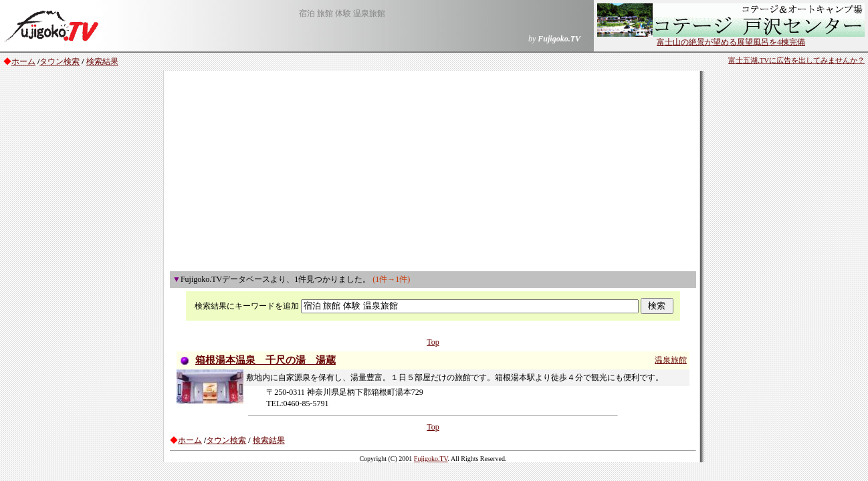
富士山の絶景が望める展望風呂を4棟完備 (731, 38)
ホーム (23, 61)
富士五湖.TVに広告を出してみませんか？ (796, 60)
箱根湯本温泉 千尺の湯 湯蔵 (265, 360)
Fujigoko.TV (431, 459)
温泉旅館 (671, 360)
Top (433, 342)
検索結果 (102, 61)
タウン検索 (60, 61)
